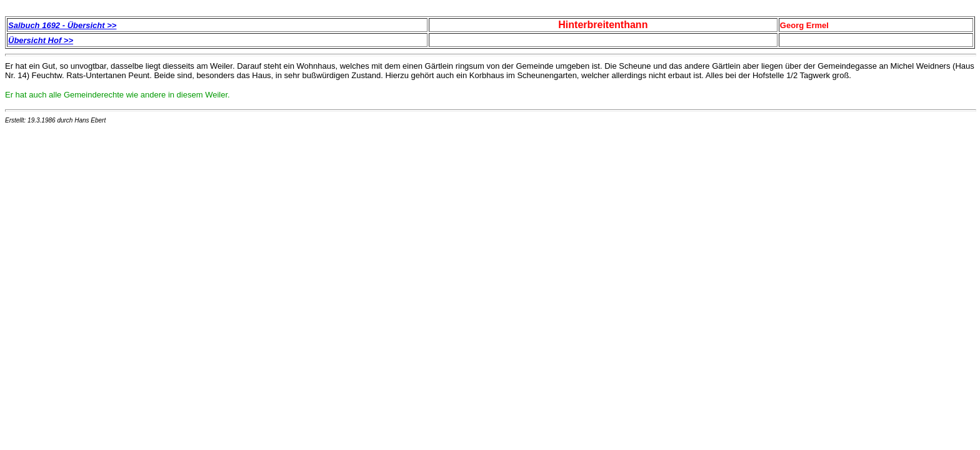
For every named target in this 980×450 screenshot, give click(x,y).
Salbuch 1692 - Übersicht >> (62, 25)
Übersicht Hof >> (41, 40)
